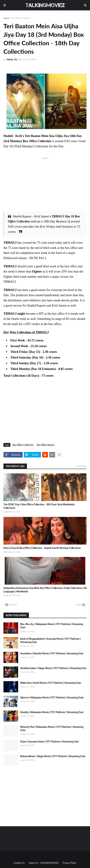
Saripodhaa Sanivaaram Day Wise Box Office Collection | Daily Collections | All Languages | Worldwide (45, 590)
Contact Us (19, 863)
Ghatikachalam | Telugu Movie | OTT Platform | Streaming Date (53, 668)
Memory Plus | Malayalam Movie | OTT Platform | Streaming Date (52, 729)
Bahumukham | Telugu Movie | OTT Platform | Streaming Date (53, 756)
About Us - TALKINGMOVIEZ (44, 863)
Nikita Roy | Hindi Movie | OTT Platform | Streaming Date (51, 683)
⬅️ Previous (11, 605)
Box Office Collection (21, 18)
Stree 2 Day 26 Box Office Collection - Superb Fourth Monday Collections (42, 548)
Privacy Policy (70, 863)
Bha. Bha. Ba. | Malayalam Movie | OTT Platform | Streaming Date (52, 626)
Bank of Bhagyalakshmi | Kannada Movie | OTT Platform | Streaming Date (50, 640)
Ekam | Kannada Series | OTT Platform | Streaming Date (49, 741)
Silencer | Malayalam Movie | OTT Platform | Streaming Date (52, 697)
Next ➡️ (81, 605)
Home (6, 18)
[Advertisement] (45, 184)
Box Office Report (46, 445)
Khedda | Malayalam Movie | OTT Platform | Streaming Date (52, 712)
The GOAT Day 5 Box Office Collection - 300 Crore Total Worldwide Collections (39, 506)
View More (81, 466)
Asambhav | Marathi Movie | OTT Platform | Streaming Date (52, 653)
